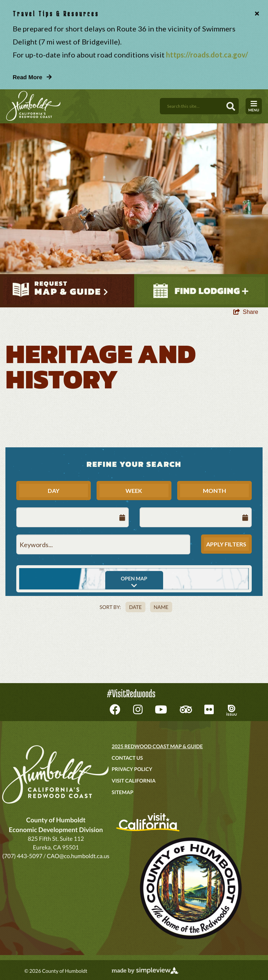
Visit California (134, 781)
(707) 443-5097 (22, 856)
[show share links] (246, 312)
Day (54, 491)
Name (161, 607)
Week (134, 491)
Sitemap (123, 792)
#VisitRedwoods (131, 694)
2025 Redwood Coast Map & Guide (157, 746)
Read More (32, 77)
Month (214, 491)
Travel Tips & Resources (56, 14)
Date (135, 607)
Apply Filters (226, 544)
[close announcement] (255, 14)
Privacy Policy (132, 769)
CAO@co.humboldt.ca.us (78, 856)
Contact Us (127, 758)
